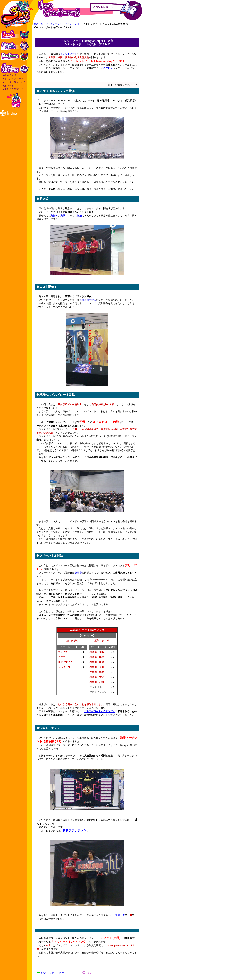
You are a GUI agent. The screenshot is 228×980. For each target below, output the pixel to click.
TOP (36, 24)
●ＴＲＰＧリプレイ (13, 89)
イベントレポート (74, 24)
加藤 (79, 216)
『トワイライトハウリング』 (100, 711)
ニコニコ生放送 (88, 300)
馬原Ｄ (64, 216)
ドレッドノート (69, 54)
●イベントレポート (13, 79)
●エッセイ (8, 86)
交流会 (78, 573)
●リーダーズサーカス (14, 82)
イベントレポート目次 (52, 973)
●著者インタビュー (13, 75)
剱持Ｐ (54, 216)
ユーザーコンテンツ (51, 24)
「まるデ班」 (106, 68)
